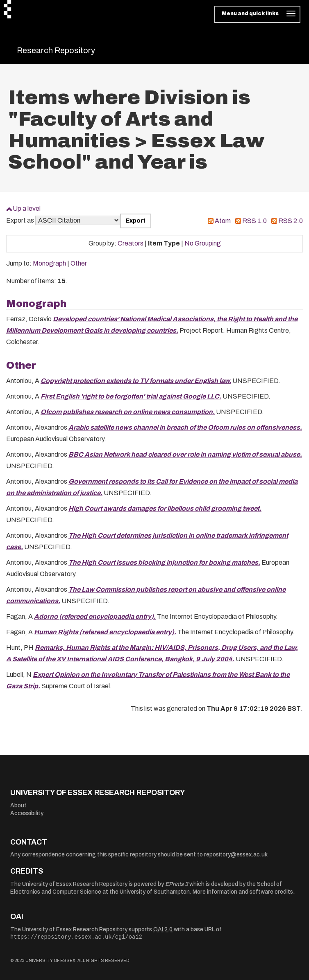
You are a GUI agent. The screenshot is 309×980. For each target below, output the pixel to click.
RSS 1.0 (254, 221)
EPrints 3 (177, 884)
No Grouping (203, 243)
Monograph (49, 263)
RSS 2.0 (291, 221)
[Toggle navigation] (257, 14)
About (18, 805)
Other (79, 263)
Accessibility (27, 813)
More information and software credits (243, 892)
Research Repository (56, 50)
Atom (223, 221)
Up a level (27, 208)
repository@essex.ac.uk (236, 855)
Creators (131, 243)
